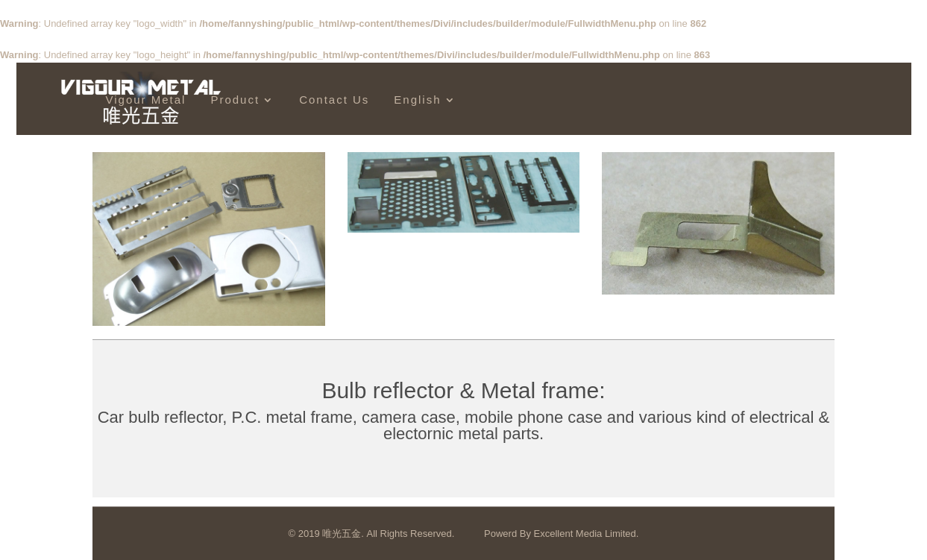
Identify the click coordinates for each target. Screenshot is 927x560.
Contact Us (334, 100)
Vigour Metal (146, 100)
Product (235, 100)
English (417, 100)
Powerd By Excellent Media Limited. (561, 534)
